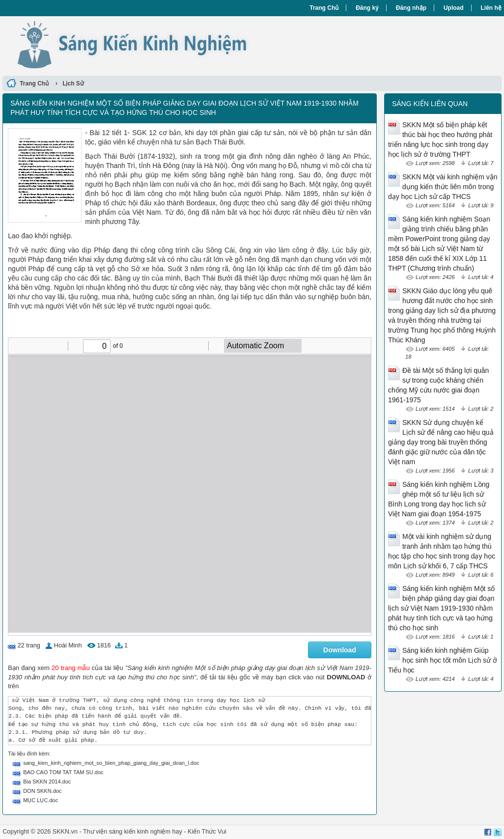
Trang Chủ (324, 8)
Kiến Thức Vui (207, 832)
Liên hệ (491, 8)
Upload (454, 8)
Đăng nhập (411, 8)
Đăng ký (367, 8)
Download (340, 650)
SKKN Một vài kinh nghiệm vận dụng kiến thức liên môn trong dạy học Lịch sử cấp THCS (443, 187)
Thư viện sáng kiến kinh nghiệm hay (133, 832)
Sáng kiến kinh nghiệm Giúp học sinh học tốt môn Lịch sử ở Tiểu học (443, 660)
